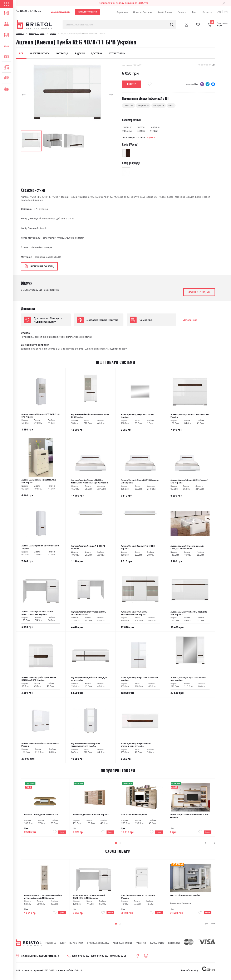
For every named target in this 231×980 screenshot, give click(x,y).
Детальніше (190, 320)
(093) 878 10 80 (80, 959)
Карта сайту (157, 946)
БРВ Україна (41, 209)
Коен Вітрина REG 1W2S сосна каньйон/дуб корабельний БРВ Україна (43, 898)
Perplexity (143, 105)
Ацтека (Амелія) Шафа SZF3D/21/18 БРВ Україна (40, 745)
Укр (219, 12)
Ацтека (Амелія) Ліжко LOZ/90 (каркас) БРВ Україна (189, 481)
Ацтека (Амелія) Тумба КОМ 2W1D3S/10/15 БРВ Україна (134, 613)
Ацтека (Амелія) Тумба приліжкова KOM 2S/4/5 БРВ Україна (39, 679)
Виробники (122, 12)
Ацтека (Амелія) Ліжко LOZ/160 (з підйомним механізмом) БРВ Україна (90, 481)
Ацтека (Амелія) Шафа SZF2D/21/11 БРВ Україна (139, 679)
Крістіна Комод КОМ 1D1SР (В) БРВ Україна (138, 898)
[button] (29, 95)
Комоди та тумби (37, 33)
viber (202, 84)
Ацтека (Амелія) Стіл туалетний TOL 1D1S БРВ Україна (88, 613)
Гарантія (182, 12)
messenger (213, 84)
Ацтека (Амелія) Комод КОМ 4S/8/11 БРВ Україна (190, 416)
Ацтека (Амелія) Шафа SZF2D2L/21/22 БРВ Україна (188, 679)
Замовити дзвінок (61, 12)
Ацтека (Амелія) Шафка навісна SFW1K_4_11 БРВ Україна (136, 745)
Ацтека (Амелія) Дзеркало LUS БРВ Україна (137, 416)
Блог (195, 12)
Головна (20, 33)
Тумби (53, 33)
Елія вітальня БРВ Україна (134, 815)
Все (21, 53)
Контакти (207, 12)
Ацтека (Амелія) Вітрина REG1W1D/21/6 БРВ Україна (40, 415)
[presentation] (207, 845)
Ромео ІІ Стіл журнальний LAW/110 (41, 815)
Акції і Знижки (165, 12)
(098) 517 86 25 (31, 11)
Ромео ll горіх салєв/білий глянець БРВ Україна (189, 816)
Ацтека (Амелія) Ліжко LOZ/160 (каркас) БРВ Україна (140, 481)
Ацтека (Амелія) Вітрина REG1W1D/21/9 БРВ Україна (90, 416)
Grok (171, 105)
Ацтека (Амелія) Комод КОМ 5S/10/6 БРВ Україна (39, 481)
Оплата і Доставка (143, 12)
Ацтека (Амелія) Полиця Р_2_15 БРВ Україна (138, 547)
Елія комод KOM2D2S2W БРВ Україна (91, 815)
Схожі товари (117, 53)
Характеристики (40, 53)
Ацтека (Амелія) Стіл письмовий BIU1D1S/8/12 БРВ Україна (37, 613)
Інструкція (62, 53)
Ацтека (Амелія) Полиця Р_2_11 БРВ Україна (88, 547)
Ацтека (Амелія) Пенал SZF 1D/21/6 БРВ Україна (40, 547)
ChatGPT (129, 105)
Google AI (159, 105)
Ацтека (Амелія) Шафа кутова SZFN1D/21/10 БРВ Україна (85, 745)
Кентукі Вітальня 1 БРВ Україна (185, 897)
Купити (60, 833)
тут (146, 3)
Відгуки (80, 53)
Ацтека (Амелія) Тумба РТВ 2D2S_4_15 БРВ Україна (89, 679)
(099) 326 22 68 (118, 959)
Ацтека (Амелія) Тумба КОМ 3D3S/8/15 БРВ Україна (189, 613)
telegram (207, 84)
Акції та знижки (122, 946)
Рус (226, 12)
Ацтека (151, 137)
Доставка (97, 53)
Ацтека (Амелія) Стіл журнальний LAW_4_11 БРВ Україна (187, 547)
